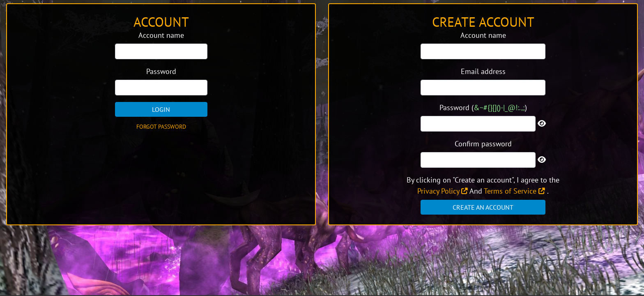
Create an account (483, 207)
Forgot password (161, 127)
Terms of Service (514, 191)
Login (161, 109)
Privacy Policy (443, 191)
